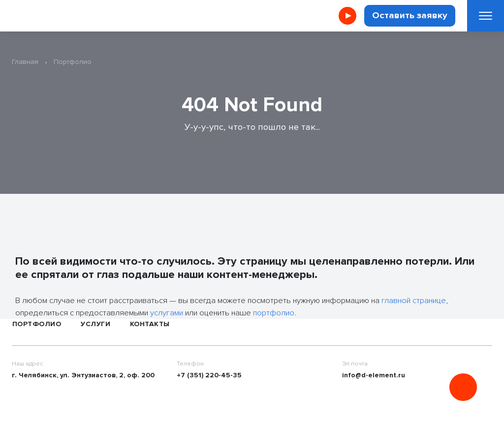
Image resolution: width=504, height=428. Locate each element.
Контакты (150, 324)
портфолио (274, 313)
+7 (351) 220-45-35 (209, 375)
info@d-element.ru (374, 375)
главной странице (414, 300)
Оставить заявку (410, 15)
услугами (167, 313)
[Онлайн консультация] (463, 387)
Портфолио (37, 324)
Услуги (95, 324)
